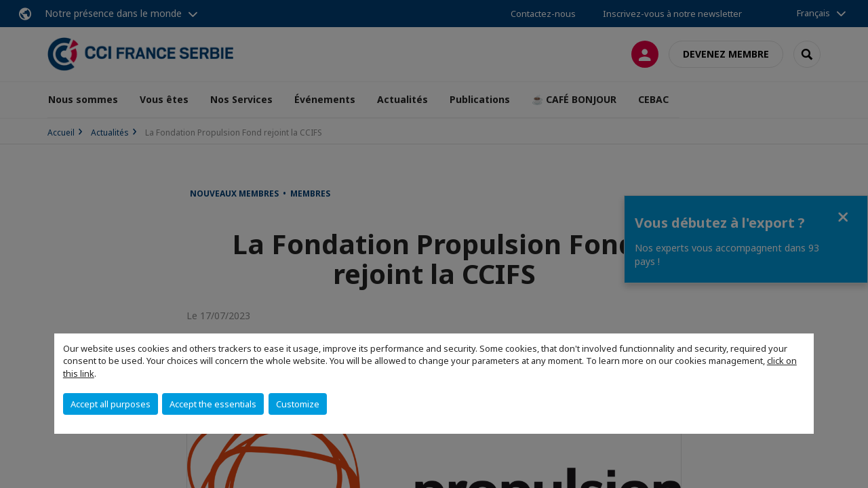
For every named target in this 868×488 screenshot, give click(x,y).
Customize (298, 404)
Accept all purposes (111, 404)
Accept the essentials (213, 404)
